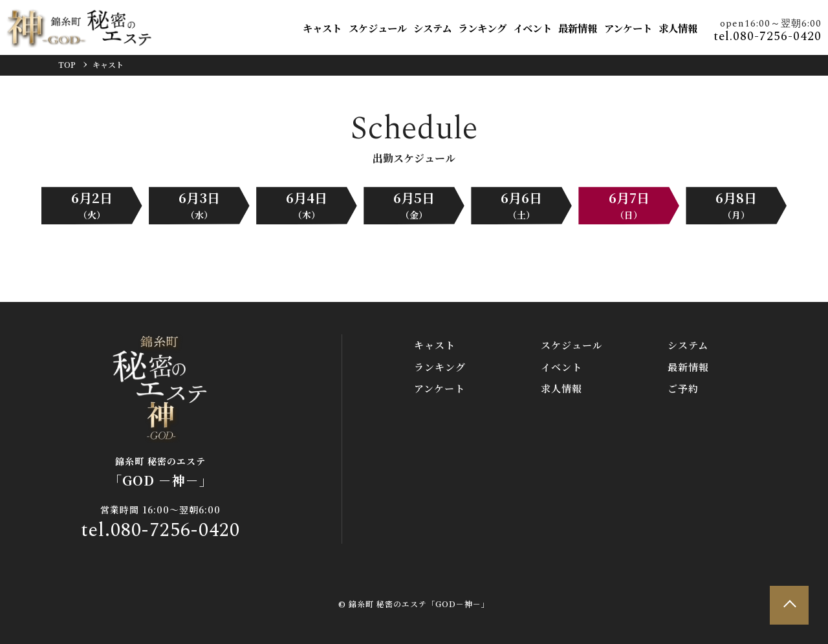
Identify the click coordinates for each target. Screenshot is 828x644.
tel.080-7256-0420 (768, 37)
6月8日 (736, 205)
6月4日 (307, 205)
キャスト (322, 28)
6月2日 (92, 205)
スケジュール (378, 28)
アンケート (628, 28)
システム (432, 28)
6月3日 (199, 205)
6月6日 (521, 205)
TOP (67, 64)
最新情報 (578, 28)
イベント (532, 28)
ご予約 (683, 388)
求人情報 (678, 28)
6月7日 (629, 205)
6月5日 (414, 205)
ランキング (482, 28)
